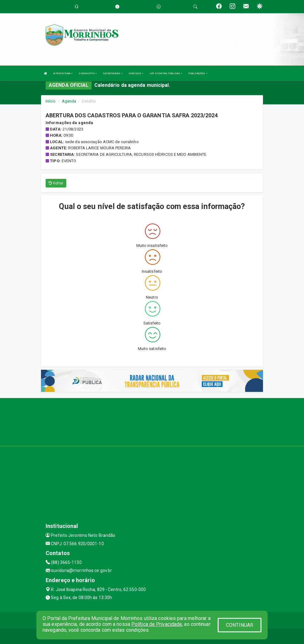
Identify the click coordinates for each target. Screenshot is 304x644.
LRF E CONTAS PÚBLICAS (166, 73)
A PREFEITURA (63, 73)
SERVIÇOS (136, 73)
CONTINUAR (240, 625)
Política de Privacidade (157, 624)
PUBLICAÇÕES (198, 73)
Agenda (69, 101)
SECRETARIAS (113, 73)
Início (51, 101)
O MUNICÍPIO (88, 73)
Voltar (56, 183)
